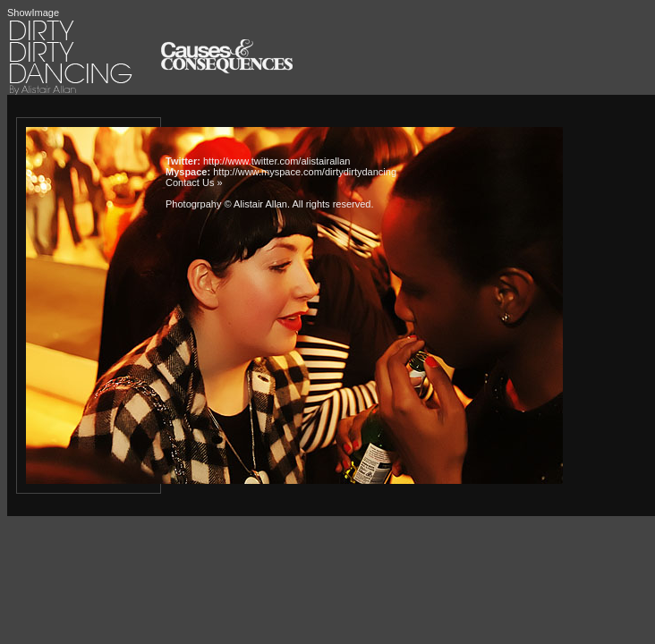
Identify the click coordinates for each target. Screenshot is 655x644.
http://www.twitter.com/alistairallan (276, 161)
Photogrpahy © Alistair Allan (226, 204)
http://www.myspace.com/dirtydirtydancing (305, 172)
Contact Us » (194, 182)
